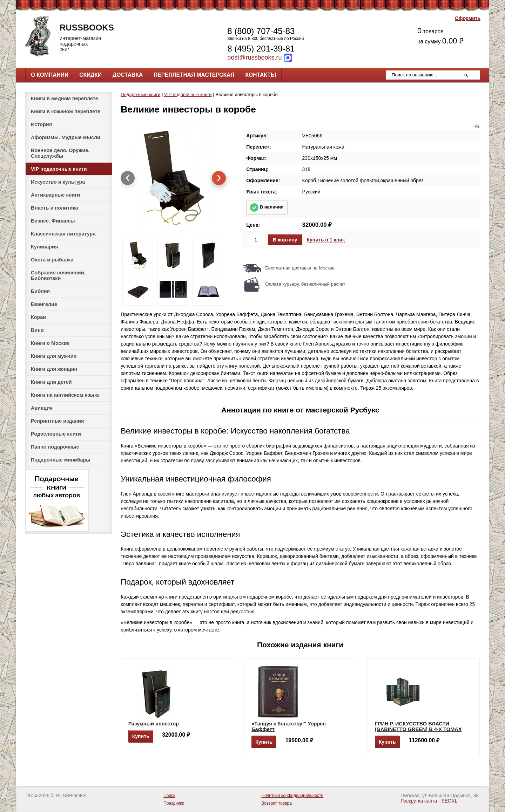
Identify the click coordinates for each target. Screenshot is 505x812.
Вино (37, 330)
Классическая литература (63, 234)
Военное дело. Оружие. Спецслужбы (60, 153)
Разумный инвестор (154, 724)
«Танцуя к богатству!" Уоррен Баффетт (289, 726)
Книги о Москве (50, 343)
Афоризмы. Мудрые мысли (66, 137)
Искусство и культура (58, 182)
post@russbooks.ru (254, 57)
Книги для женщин (54, 369)
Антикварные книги (55, 195)
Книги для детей (51, 382)
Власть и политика (55, 208)
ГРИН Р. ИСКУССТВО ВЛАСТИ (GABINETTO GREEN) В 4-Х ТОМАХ (418, 726)
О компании (50, 75)
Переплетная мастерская (194, 75)
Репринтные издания (57, 421)
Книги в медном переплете (65, 98)
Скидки (90, 75)
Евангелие (44, 304)
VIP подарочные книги (59, 169)
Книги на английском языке (65, 395)
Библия (40, 291)
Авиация (42, 408)
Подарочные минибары (61, 460)
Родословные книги (56, 434)
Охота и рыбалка (52, 260)
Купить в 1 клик (326, 240)
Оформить (468, 18)
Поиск (169, 796)
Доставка (128, 75)
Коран (38, 317)
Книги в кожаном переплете (66, 111)
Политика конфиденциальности (292, 796)
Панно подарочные (55, 447)
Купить (141, 736)
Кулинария (44, 247)
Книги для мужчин (54, 356)
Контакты (261, 75)
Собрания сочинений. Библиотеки (58, 275)
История (41, 124)
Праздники (174, 803)
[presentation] (128, 178)
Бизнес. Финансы (53, 221)
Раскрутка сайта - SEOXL (429, 801)
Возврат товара (277, 803)
